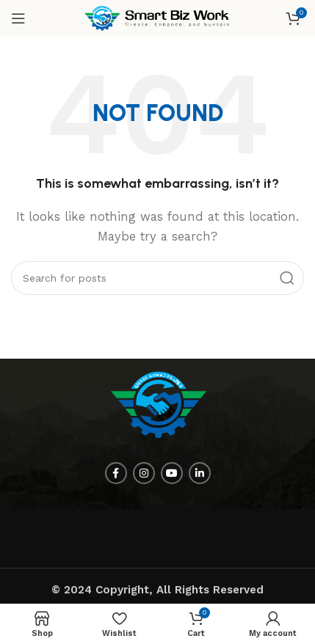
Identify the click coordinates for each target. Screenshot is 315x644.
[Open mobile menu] (18, 18)
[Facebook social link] (116, 473)
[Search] (157, 278)
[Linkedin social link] (200, 473)
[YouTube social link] (172, 473)
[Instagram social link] (144, 473)
